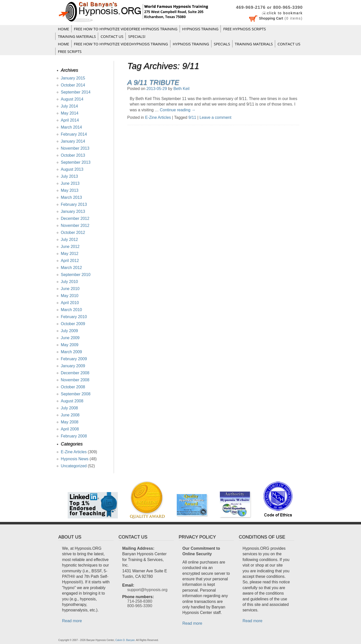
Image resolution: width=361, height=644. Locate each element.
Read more (72, 621)
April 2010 (70, 303)
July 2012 (70, 240)
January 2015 (73, 78)
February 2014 (74, 134)
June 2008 (70, 415)
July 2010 (70, 282)
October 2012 (73, 233)
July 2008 (70, 408)
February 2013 (74, 204)
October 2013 (73, 155)
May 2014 (70, 113)
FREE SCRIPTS (70, 51)
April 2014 (70, 120)
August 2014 (72, 99)
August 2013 (72, 169)
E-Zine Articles (158, 117)
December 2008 (75, 373)
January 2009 (73, 366)
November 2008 (75, 380)
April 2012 (70, 261)
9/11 (192, 117)
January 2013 (73, 211)
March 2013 (72, 197)
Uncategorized (74, 466)
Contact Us (112, 36)
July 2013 (70, 176)
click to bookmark (285, 13)
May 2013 (70, 190)
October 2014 (73, 85)
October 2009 (73, 324)
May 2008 (70, 422)
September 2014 (76, 92)
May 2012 (70, 254)
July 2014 (70, 106)
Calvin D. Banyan (125, 640)
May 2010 (70, 296)
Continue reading (178, 110)
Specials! (137, 36)
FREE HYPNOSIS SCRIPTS (244, 29)
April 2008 (70, 429)
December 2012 (75, 218)
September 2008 (76, 394)
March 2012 (72, 268)
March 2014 (72, 127)
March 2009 (72, 352)
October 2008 (73, 387)
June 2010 (70, 289)
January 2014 (73, 141)
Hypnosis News (75, 459)
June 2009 (70, 338)
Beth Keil (182, 89)
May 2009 (70, 345)
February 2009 (74, 359)
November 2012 (75, 225)
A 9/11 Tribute (153, 82)
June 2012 (70, 247)
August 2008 (72, 401)
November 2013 (75, 148)
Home (64, 29)
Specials (222, 44)
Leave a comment (215, 117)
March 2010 (72, 310)
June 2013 (70, 183)
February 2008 (74, 436)
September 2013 (76, 162)
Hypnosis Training (200, 29)
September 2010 (76, 275)
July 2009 (70, 331)
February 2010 (74, 317)
